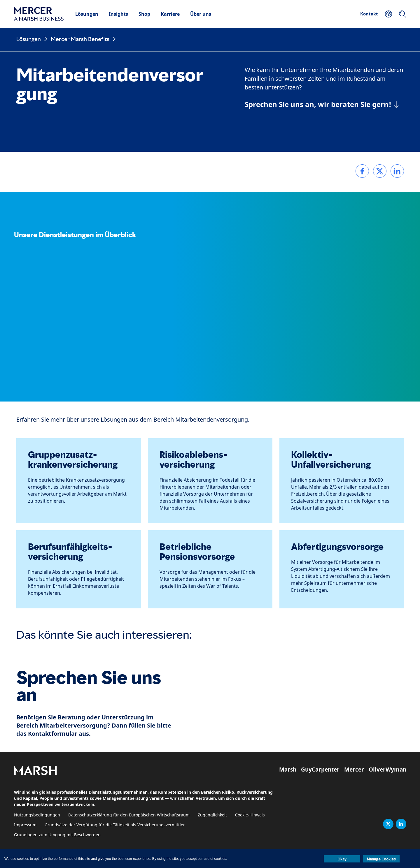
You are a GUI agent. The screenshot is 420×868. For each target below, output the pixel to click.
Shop (144, 14)
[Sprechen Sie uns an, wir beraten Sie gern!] (322, 104)
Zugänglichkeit (212, 815)
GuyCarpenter (320, 770)
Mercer (354, 770)
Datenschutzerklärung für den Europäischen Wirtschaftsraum (129, 815)
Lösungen (87, 14)
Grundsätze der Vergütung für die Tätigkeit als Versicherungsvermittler (115, 825)
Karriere (170, 14)
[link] (362, 171)
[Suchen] (402, 14)
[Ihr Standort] (388, 14)
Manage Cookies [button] (381, 859)
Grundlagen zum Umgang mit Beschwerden (57, 835)
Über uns (201, 14)
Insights (118, 14)
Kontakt (369, 14)
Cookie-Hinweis (250, 815)
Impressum (25, 825)
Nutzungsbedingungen (37, 815)
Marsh (288, 770)
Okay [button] (342, 859)
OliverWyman (387, 770)
